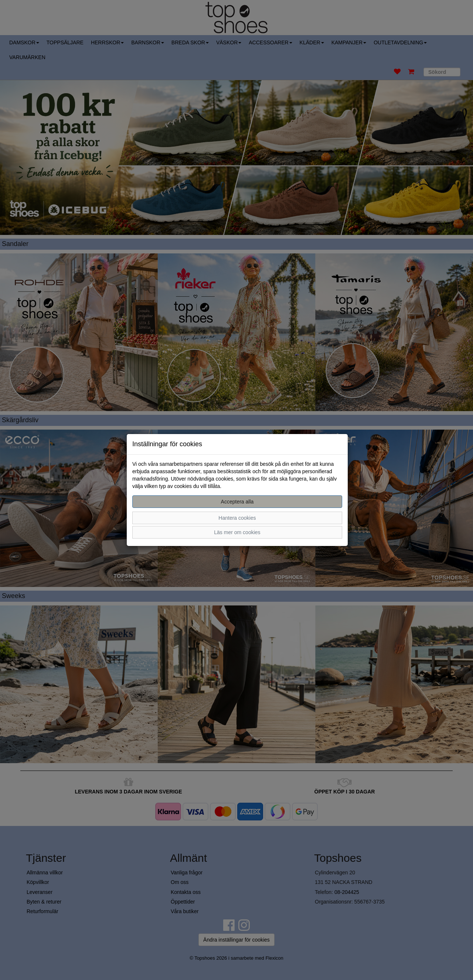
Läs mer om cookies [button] (237, 532)
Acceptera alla (237, 502)
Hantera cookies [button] (237, 518)
